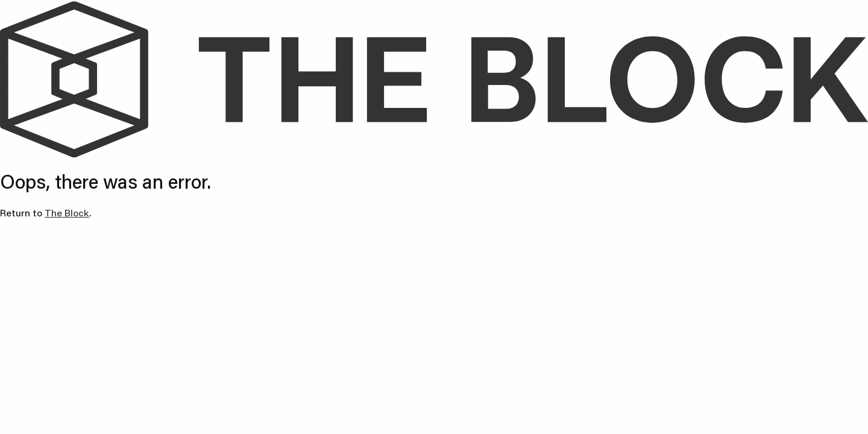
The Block (67, 212)
